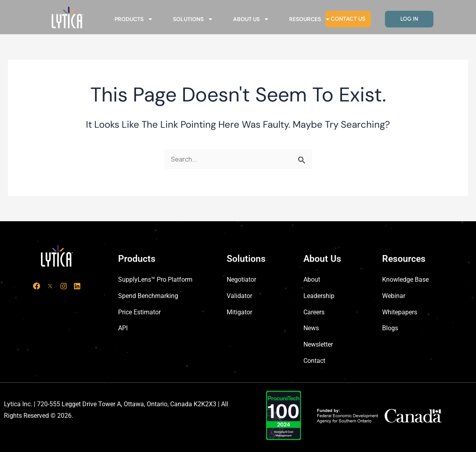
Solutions (193, 19)
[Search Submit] (302, 160)
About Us (251, 19)
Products (134, 19)
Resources (310, 19)
